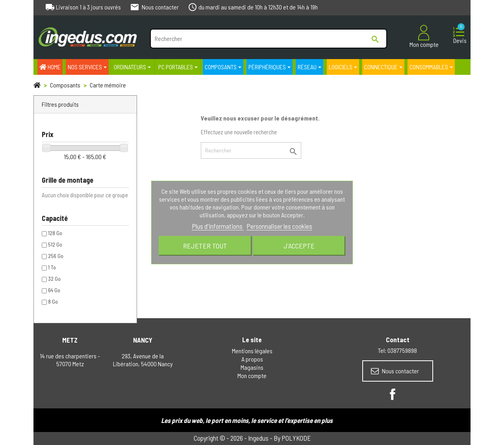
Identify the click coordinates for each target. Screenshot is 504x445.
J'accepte (299, 246)
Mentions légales (252, 351)
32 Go (54, 279)
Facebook (393, 394)
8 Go (53, 301)
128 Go (55, 233)
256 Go (56, 256)
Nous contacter (395, 371)
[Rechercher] (268, 39)
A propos (252, 359)
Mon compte (252, 375)
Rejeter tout (205, 246)
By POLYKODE (292, 438)
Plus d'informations (218, 226)
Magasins (252, 367)
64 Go (54, 290)
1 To (52, 267)
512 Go (55, 244)
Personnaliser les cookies (279, 226)
